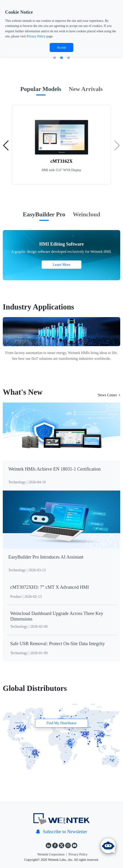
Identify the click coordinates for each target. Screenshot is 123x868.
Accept (61, 47)
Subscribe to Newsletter (61, 832)
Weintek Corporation (51, 854)
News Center (109, 395)
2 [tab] (61, 58)
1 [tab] (55, 58)
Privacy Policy (36, 36)
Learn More (61, 265)
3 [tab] (68, 58)
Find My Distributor (61, 723)
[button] (6, 146)
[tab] (41, 91)
